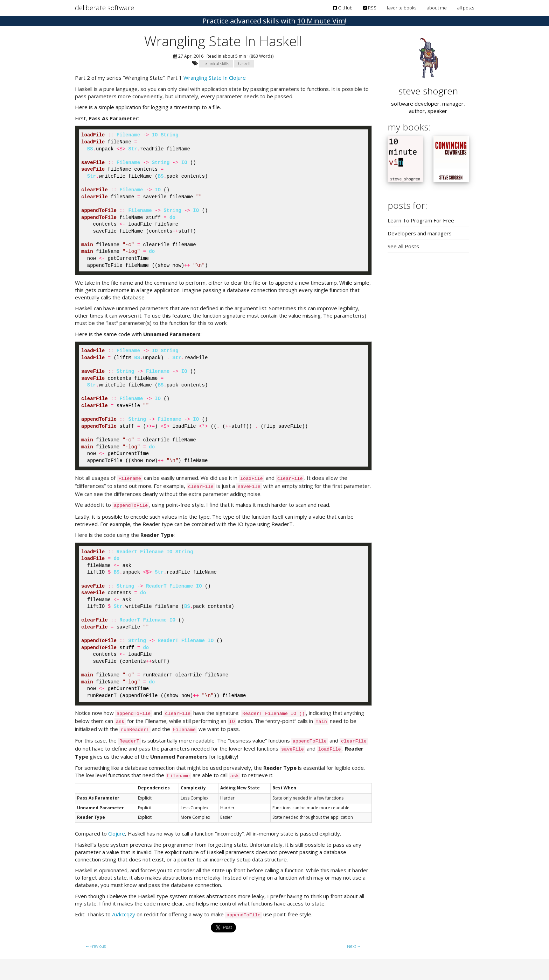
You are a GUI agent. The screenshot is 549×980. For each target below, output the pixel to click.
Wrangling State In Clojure (215, 78)
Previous (96, 946)
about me (437, 8)
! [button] (274, 21)
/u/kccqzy (124, 914)
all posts (466, 8)
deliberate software (105, 8)
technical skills (216, 63)
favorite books (402, 8)
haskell (244, 63)
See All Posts (403, 246)
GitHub (343, 8)
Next (354, 946)
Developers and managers (420, 233)
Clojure (117, 833)
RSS (370, 8)
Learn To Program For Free (421, 220)
